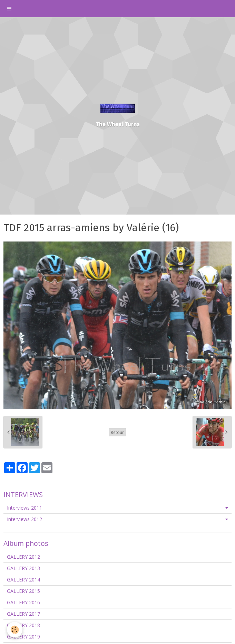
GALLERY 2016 (23, 602)
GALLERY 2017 (23, 614)
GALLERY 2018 (23, 625)
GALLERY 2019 (23, 637)
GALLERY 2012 (23, 557)
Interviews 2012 (25, 519)
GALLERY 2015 (23, 591)
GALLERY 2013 (23, 568)
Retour (117, 432)
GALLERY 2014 (23, 580)
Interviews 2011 (25, 508)
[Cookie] (15, 630)
